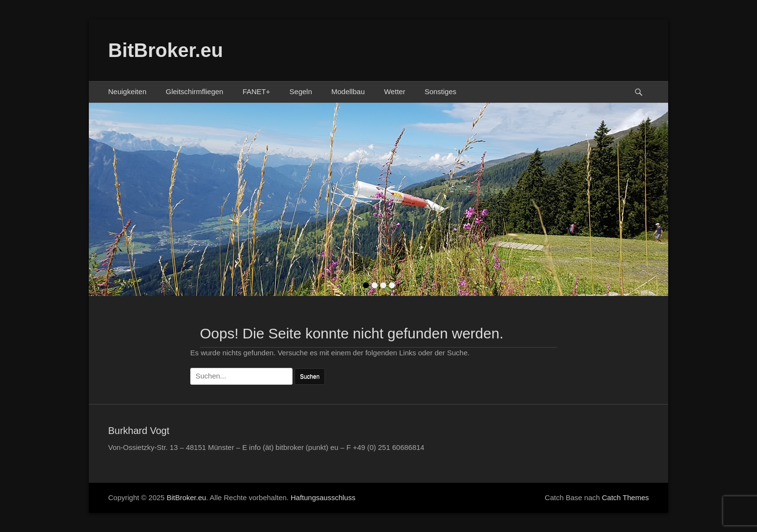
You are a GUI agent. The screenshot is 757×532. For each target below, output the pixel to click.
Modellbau (348, 91)
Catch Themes (625, 497)
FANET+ (256, 91)
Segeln (301, 91)
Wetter (394, 91)
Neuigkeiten (127, 91)
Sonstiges (440, 91)
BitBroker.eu (166, 50)
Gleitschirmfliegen (194, 91)
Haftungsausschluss (323, 497)
